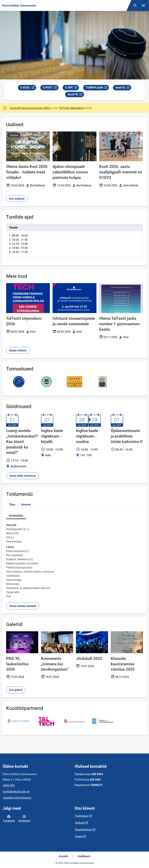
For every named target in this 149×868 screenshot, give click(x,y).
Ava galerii (16, 690)
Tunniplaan (82, 816)
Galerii (79, 836)
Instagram (24, 818)
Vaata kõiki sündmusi (22, 476)
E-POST (51, 88)
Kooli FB (76, 95)
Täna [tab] (12, 505)
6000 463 (9, 785)
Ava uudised (17, 199)
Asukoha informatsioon (17, 798)
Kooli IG (123, 88)
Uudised (80, 823)
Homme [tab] (26, 505)
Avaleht (63, 856)
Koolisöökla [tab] (16, 516)
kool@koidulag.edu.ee (16, 792)
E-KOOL (28, 88)
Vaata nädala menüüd (23, 606)
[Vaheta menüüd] (143, 5)
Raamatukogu (83, 830)
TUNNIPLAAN (97, 88)
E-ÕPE (72, 88)
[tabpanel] (74, 240)
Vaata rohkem (18, 350)
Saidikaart (84, 856)
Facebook (9, 818)
